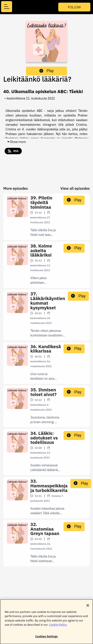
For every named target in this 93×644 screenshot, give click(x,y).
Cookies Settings (46, 638)
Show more (16, 142)
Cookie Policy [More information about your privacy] (58, 626)
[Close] (88, 607)
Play (47, 71)
